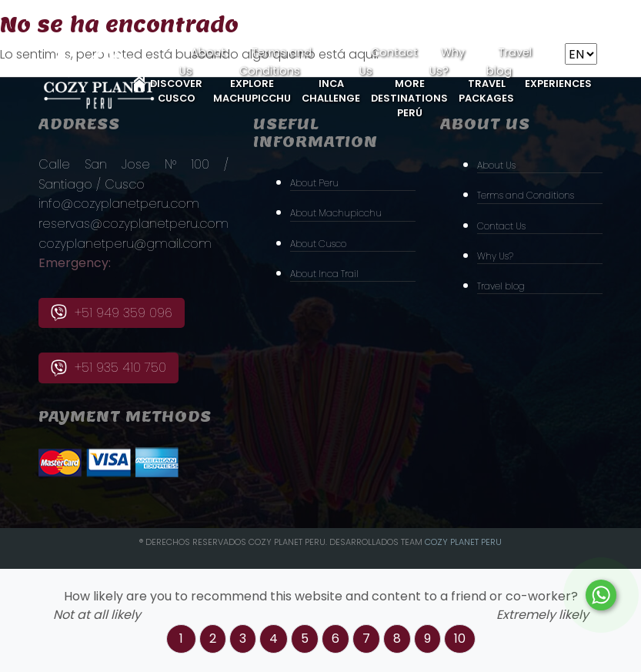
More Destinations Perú (409, 98)
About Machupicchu (336, 213)
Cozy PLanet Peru (463, 542)
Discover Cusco (176, 91)
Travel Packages (486, 91)
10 (460, 639)
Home (139, 84)
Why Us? (495, 256)
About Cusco (318, 244)
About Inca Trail (324, 274)
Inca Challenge (331, 91)
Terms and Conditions (526, 195)
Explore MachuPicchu (252, 91)
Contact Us (501, 226)
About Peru (314, 183)
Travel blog (501, 286)
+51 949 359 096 (112, 313)
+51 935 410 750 (109, 368)
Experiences (558, 84)
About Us (496, 165)
